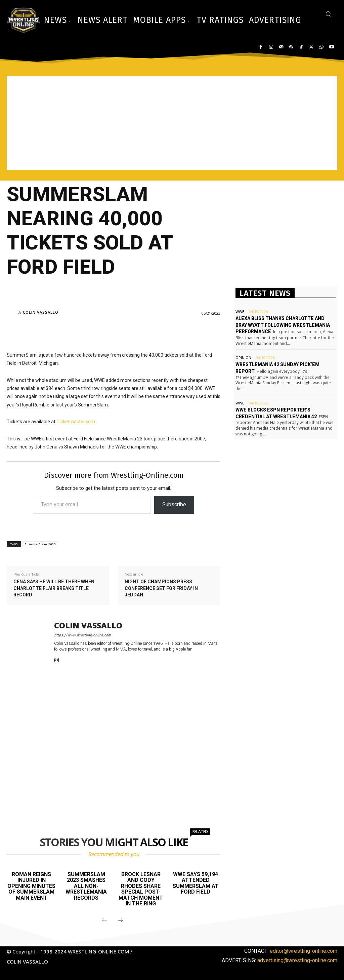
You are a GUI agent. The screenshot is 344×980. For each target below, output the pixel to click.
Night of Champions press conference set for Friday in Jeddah (161, 588)
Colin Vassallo (41, 312)
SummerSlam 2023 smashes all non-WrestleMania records (86, 886)
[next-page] (120, 921)
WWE (240, 311)
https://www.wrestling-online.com (82, 635)
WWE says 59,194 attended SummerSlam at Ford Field (196, 883)
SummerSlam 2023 (40, 544)
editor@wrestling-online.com (304, 951)
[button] (328, 14)
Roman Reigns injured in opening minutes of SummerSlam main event (31, 886)
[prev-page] (104, 921)
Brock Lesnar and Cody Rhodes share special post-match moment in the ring (141, 889)
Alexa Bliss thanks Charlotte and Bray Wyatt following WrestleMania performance (283, 325)
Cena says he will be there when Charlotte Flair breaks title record (54, 588)
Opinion (243, 358)
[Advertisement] (172, 123)
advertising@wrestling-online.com (297, 960)
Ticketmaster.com (76, 422)
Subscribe (174, 504)
